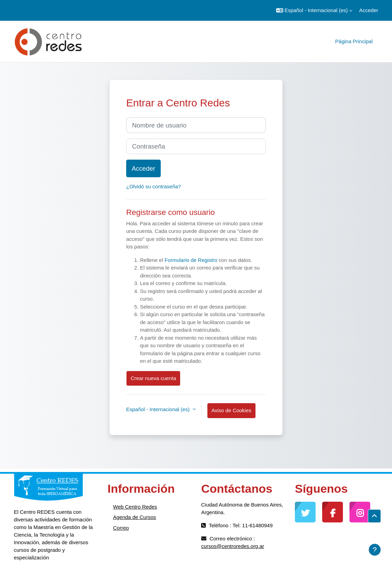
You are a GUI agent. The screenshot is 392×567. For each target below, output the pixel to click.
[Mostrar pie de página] (375, 550)
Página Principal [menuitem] (354, 41)
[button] (314, 10)
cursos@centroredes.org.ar (233, 546)
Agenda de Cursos (134, 517)
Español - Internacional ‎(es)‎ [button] (159, 409)
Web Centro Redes (135, 507)
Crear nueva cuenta (153, 378)
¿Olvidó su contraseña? (153, 186)
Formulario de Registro (191, 260)
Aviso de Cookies (231, 410)
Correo (121, 528)
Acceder (369, 10)
